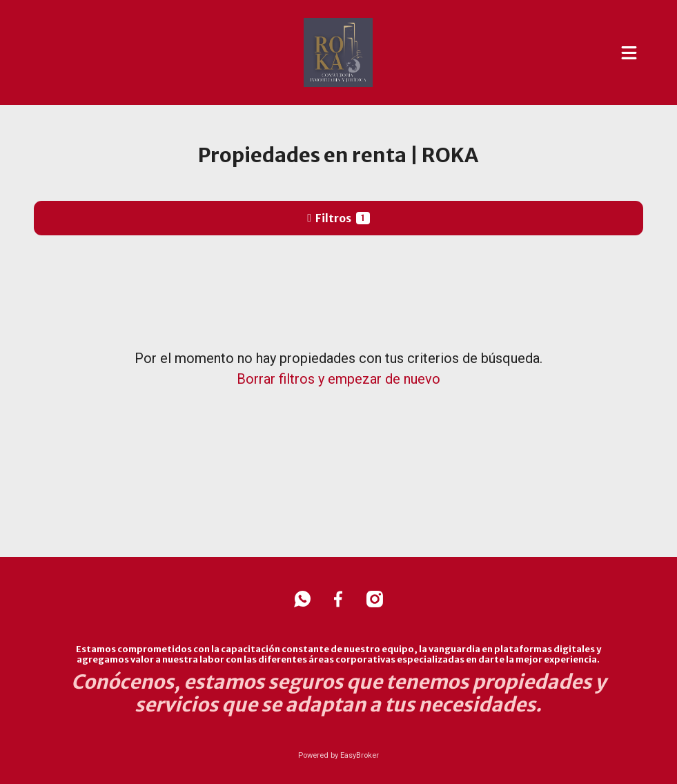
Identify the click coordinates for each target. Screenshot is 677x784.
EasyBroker (360, 755)
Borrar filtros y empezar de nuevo (338, 379)
